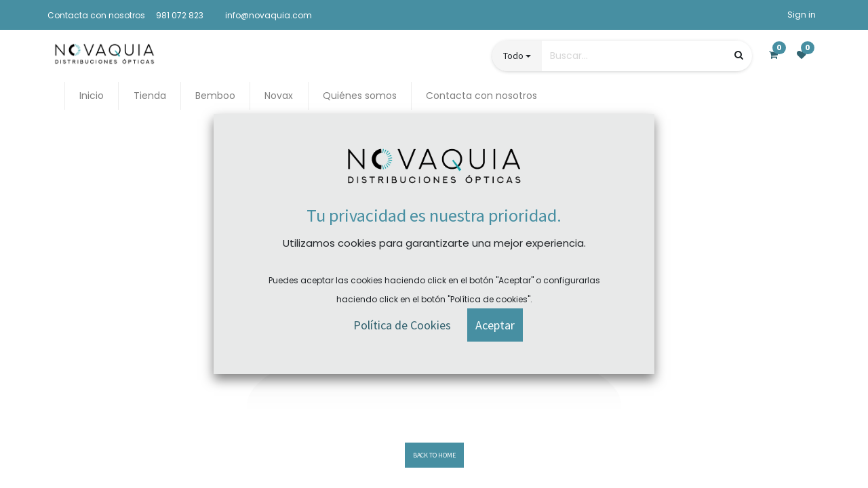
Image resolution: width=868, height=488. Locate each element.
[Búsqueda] (739, 55)
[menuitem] (92, 96)
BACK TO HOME (434, 455)
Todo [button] (513, 56)
